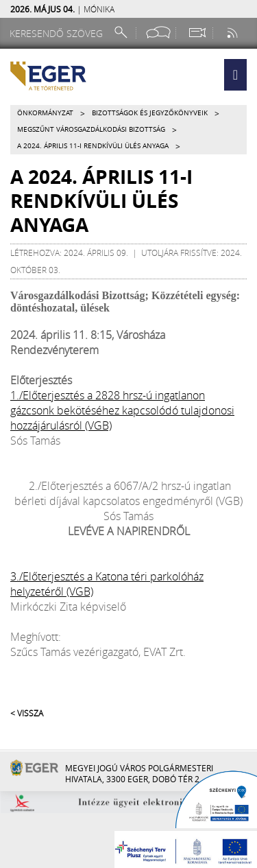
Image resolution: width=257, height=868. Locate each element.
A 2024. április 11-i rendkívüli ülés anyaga (93, 146)
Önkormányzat (45, 113)
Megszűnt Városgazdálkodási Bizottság (91, 129)
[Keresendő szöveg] (58, 33)
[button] (235, 75)
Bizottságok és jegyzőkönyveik (150, 113)
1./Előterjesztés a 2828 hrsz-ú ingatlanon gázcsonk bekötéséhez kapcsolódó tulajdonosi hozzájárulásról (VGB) (122, 410)
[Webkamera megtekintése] (197, 33)
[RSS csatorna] (234, 33)
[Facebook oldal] (158, 33)
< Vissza (27, 713)
